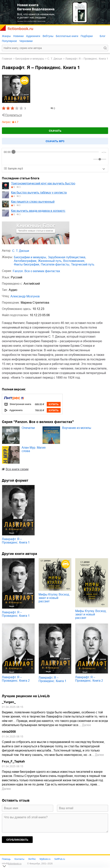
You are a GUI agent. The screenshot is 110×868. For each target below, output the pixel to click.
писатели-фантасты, (55, 264)
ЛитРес (32, 859)
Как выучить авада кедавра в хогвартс (38, 211)
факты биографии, (27, 264)
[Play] (16, 159)
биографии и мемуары (30, 59)
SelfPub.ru (60, 859)
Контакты (19, 859)
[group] (55, 157)
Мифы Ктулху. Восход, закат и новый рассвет (54, 598)
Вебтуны (48, 36)
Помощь (6, 859)
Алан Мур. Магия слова (34, 449)
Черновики (26, 41)
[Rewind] (8, 159)
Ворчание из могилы (77, 428)
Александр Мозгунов (25, 296)
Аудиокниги (33, 36)
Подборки (87, 36)
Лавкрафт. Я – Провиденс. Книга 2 (16, 679)
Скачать (55, 131)
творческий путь (83, 264)
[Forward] (24, 159)
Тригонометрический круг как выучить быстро (43, 183)
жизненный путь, (50, 261)
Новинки (18, 36)
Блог (103, 36)
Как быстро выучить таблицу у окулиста (39, 193)
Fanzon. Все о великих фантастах (36, 271)
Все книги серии (17, 469)
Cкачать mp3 (55, 141)
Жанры (6, 36)
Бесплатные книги (67, 36)
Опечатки (28, 428)
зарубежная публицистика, (67, 257)
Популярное (9, 41)
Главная (7, 59)
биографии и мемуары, (30, 257)
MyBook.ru (45, 859)
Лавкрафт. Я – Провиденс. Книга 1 (16, 541)
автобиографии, (25, 261)
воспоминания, (74, 261)
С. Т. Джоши (55, 59)
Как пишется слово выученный (33, 202)
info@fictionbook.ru (12, 864)
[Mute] (90, 159)
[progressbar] (56, 152)
